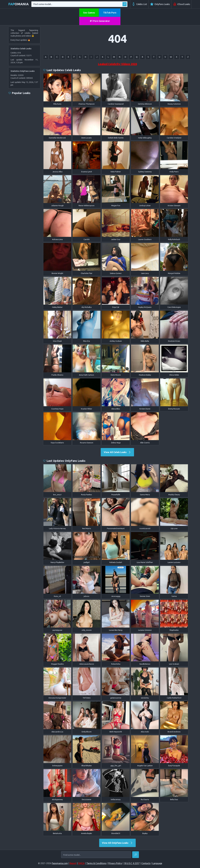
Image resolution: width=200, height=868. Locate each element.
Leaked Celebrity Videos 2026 (117, 64)
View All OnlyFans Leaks (117, 843)
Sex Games (89, 13)
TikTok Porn (110, 13)
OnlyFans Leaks (160, 4)
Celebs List (139, 4)
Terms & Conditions (96, 863)
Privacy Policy (115, 863)
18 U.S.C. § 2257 (132, 863)
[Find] (136, 855)
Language (157, 863)
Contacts (146, 863)
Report (73, 863)
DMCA (81, 863)
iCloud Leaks (181, 4)
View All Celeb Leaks (117, 452)
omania (18, 4)
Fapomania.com (60, 863)
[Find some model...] (96, 855)
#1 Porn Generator (100, 21)
